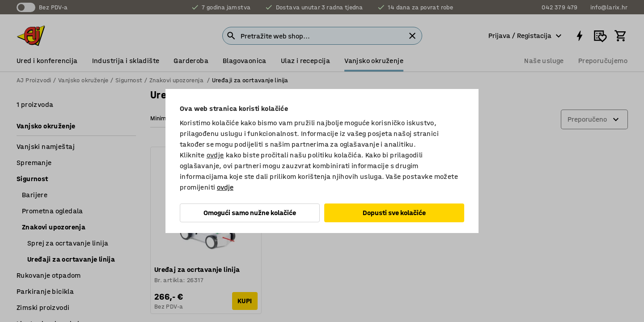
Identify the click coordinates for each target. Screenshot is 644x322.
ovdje (215, 155)
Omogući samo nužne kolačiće (250, 213)
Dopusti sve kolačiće (394, 213)
